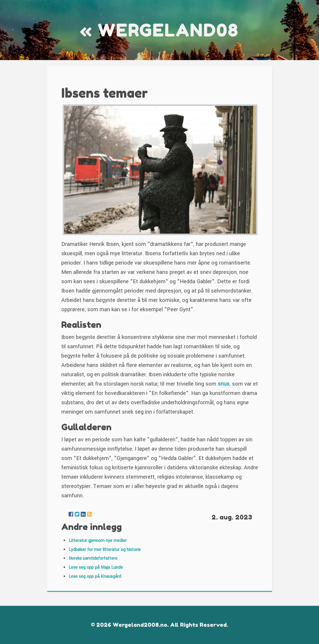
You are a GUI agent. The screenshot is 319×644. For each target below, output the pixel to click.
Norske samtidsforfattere (93, 558)
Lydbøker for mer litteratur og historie (105, 550)
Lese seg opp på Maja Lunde (96, 567)
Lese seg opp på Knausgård (95, 576)
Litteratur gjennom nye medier (98, 541)
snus (224, 384)
